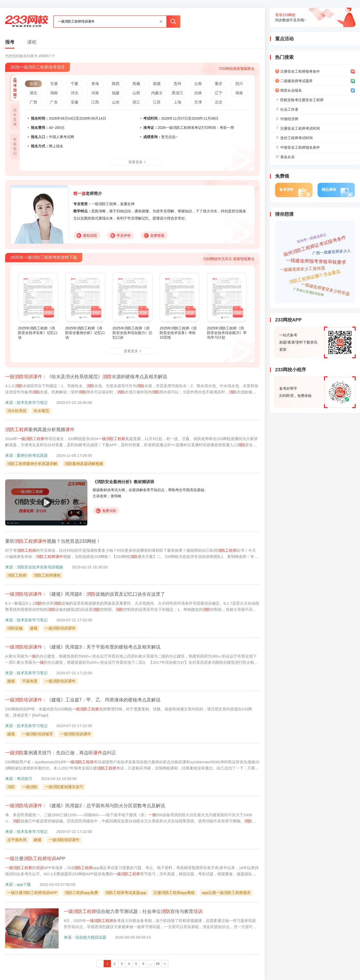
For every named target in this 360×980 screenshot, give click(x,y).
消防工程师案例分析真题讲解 (32, 464)
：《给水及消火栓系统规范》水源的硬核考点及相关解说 (86, 377)
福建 (116, 93)
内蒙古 (157, 93)
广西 (33, 102)
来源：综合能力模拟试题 (85, 937)
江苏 (157, 102)
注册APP (35, 859)
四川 (239, 84)
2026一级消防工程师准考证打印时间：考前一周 (189, 128)
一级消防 (30, 787)
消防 (11, 787)
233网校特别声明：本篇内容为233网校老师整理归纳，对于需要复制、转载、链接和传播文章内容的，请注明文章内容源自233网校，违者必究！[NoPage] (129, 712)
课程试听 (87, 236)
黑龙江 (178, 93)
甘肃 (54, 84)
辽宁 (219, 93)
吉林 (198, 93)
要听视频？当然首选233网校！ (53, 541)
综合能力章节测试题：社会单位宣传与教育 (133, 911)
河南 (95, 93)
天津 (198, 102)
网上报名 (47, 146)
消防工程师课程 (47, 575)
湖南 (54, 93)
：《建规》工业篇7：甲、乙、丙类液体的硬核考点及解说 (83, 700)
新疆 (157, 84)
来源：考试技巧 (19, 779)
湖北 (33, 93)
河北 (75, 93)
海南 (239, 93)
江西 (95, 102)
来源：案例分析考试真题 (26, 455)
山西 (136, 93)
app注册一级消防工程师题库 (226, 893)
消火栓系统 (17, 411)
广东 (54, 102)
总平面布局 (17, 840)
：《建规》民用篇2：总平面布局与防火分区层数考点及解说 (85, 806)
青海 (95, 84)
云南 (198, 84)
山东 (116, 102)
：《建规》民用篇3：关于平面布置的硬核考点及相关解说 (83, 647)
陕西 (116, 84)
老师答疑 (154, 236)
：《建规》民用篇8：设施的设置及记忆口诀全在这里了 (85, 594)
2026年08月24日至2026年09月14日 (69, 118)
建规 (34, 628)
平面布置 (30, 681)
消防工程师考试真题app (126, 893)
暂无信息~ (160, 137)
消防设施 (15, 628)
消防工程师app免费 (81, 893)
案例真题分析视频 (40, 430)
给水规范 (41, 411)
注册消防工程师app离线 (174, 893)
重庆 (219, 84)
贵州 (177, 84)
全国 (33, 84)
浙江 (136, 102)
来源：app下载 (18, 884)
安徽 (75, 102)
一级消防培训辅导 (38, 734)
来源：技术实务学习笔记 (26, 402)
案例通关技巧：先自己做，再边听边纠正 (61, 753)
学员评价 (120, 236)
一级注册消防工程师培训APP (32, 893)
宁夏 (75, 84)
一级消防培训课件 (60, 628)
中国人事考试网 (52, 137)
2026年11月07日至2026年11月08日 (181, 118)
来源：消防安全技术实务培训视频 (34, 567)
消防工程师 (17, 575)
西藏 (136, 84)
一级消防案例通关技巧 (64, 787)
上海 (177, 102)
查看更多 (137, 162)
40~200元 (48, 128)
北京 (219, 102)
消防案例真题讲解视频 (84, 464)
